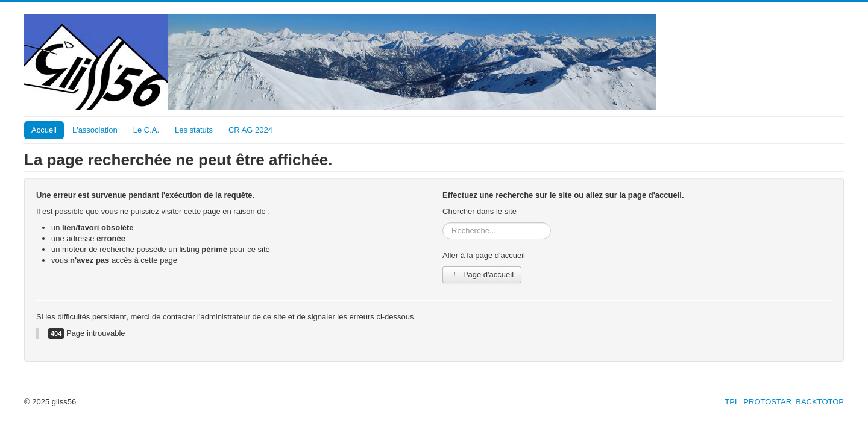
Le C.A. (146, 130)
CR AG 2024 (250, 130)
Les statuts (194, 130)
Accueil (44, 130)
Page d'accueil (482, 275)
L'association (95, 130)
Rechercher (443, 223)
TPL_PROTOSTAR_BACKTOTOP (784, 402)
